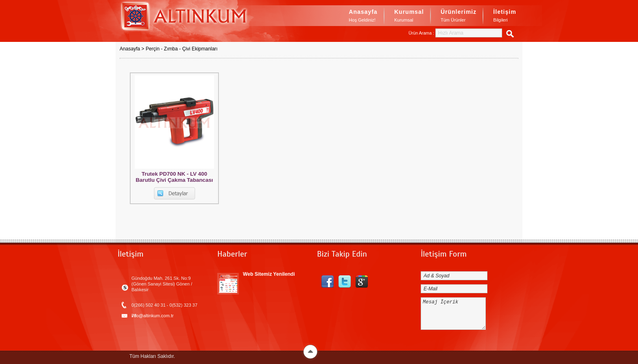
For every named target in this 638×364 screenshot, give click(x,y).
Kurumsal (409, 16)
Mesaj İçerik (453, 314)
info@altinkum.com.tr (153, 316)
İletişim (505, 16)
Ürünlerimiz (459, 16)
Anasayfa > (133, 49)
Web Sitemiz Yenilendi (269, 274)
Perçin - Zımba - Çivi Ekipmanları (182, 49)
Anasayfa (363, 16)
